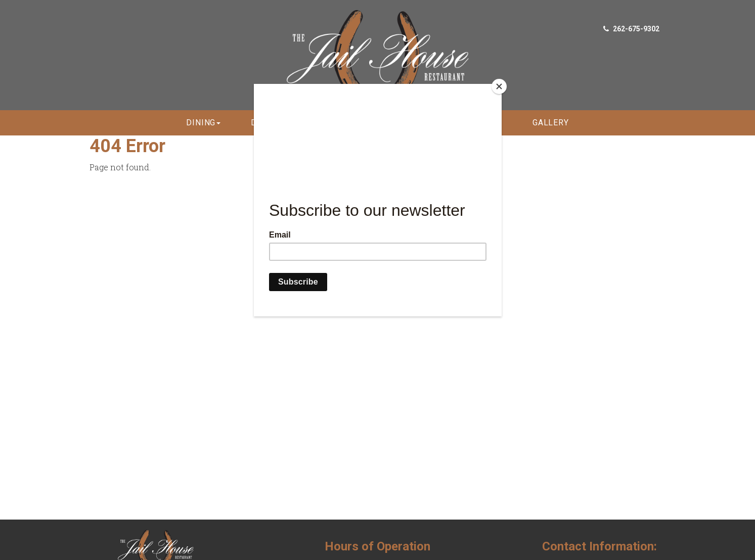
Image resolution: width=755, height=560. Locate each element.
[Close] (499, 86)
